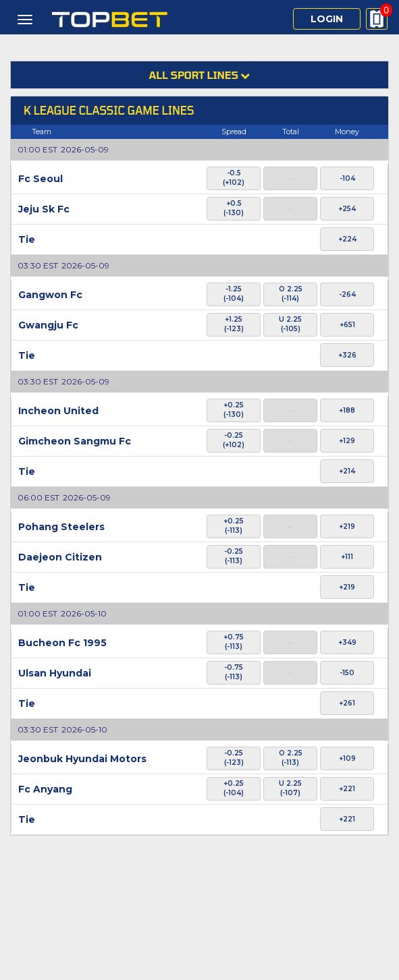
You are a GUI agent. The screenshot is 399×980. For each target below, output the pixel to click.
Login (327, 19)
